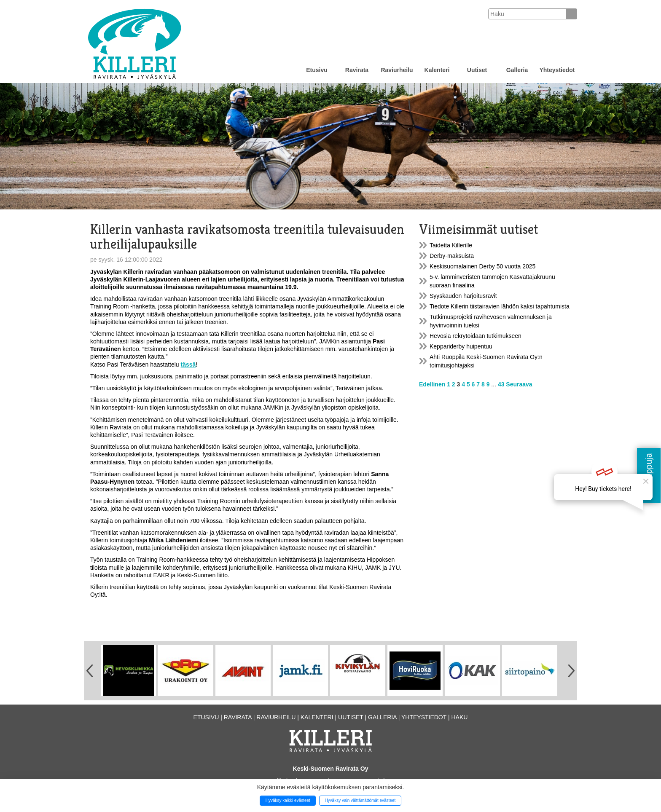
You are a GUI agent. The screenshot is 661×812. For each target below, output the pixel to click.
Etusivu (317, 70)
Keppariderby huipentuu (461, 346)
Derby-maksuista (452, 256)
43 (501, 384)
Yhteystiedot (557, 70)
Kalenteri (437, 70)
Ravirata (357, 70)
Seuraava (519, 384)
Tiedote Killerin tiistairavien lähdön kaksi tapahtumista (500, 306)
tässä (188, 364)
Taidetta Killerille (451, 245)
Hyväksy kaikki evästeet (288, 800)
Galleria (517, 70)
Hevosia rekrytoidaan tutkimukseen (476, 336)
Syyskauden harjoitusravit (463, 296)
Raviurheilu (397, 70)
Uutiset (477, 70)
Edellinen (432, 384)
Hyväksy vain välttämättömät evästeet (360, 800)
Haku (459, 717)
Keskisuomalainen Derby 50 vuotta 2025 (482, 266)
